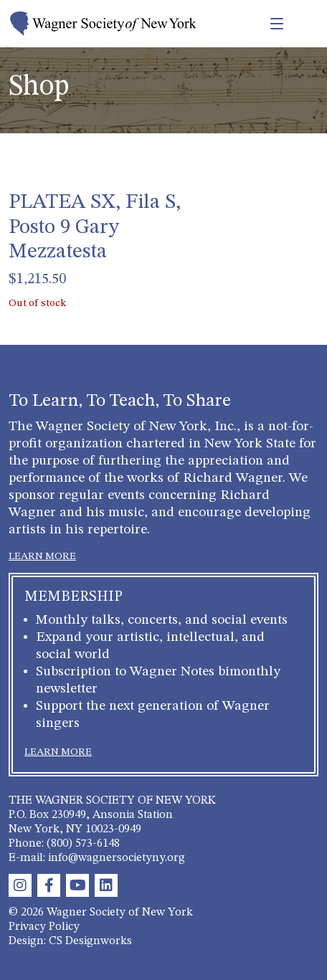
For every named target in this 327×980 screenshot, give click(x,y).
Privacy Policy (44, 927)
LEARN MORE (42, 556)
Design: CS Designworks (70, 941)
